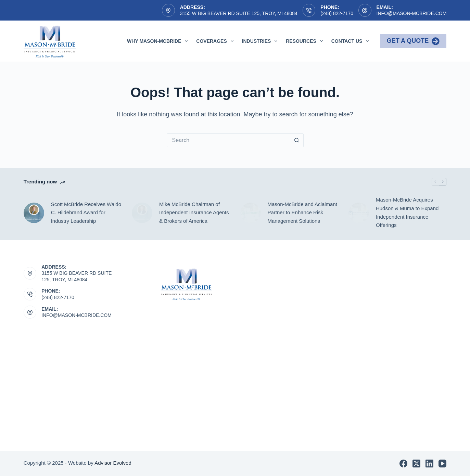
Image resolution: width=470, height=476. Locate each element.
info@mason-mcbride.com (412, 13)
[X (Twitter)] (416, 464)
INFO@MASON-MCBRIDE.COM (77, 315)
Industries (261, 41)
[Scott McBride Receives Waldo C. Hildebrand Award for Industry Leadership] (34, 213)
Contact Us (352, 41)
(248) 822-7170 (337, 13)
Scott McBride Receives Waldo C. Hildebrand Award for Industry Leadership (86, 213)
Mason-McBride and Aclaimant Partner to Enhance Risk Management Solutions (302, 213)
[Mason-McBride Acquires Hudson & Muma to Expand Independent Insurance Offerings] (359, 213)
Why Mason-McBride (159, 41)
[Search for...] (228, 140)
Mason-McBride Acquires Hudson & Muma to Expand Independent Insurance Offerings (407, 212)
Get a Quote (413, 41)
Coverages (216, 41)
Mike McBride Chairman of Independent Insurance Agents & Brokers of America (194, 213)
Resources (306, 41)
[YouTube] (442, 464)
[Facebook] (403, 464)
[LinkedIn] (429, 464)
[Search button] (297, 140)
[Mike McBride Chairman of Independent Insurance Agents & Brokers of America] (142, 213)
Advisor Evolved (113, 463)
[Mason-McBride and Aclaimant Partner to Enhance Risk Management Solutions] (251, 213)
